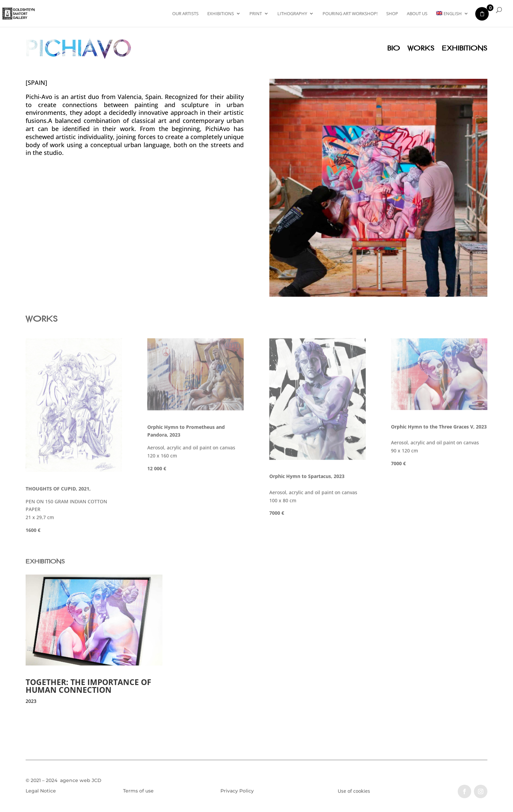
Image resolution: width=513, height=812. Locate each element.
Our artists (185, 14)
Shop (392, 14)
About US (417, 14)
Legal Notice (41, 791)
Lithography (292, 14)
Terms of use (138, 791)
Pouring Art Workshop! (350, 14)
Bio (394, 49)
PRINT (256, 14)
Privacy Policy (237, 791)
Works (421, 49)
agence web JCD (80, 780)
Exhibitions (221, 14)
